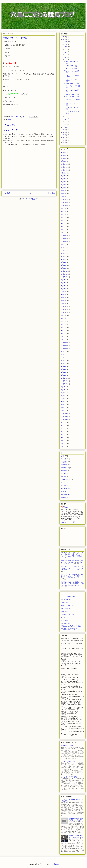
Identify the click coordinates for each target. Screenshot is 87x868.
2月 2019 (64, 408)
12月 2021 (64, 307)
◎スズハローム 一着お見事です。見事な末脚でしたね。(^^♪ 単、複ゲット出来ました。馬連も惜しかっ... (72, 576)
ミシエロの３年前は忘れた (69, 596)
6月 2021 (64, 325)
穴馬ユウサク (67, 507)
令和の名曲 (64, 492)
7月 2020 (64, 357)
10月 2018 (64, 420)
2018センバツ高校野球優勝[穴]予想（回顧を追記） (76, 836)
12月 (66, 42)
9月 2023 (64, 244)
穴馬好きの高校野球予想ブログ (70, 629)
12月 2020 (64, 342)
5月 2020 (64, 363)
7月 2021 (64, 322)
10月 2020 (64, 348)
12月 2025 (64, 164)
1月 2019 (64, 411)
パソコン (64, 483)
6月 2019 (64, 396)
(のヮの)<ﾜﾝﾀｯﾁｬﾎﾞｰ (67, 599)
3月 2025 (64, 191)
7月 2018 (64, 429)
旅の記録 (64, 498)
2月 (66, 122)
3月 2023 (64, 262)
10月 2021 (64, 313)
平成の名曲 (64, 462)
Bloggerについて (66, 480)
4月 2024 (64, 223)
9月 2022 (64, 280)
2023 (65, 130)
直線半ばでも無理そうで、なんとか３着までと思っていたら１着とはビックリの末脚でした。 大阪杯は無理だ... (72, 554)
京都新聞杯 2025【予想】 (72, 94)
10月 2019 (64, 384)
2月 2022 (64, 301)
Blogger (56, 864)
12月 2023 (64, 235)
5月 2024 (64, 220)
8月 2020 (64, 354)
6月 (66, 57)
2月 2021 (64, 336)
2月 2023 (64, 265)
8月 (66, 52)
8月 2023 (64, 247)
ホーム (29, 193)
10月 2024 (64, 206)
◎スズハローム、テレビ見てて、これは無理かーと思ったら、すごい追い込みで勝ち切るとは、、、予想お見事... (72, 568)
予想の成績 (64, 471)
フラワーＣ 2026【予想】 (69, 761)
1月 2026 (64, 161)
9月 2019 (64, 387)
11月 (66, 44)
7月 (66, 54)
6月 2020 (64, 360)
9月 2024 (64, 209)
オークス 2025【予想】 (71, 69)
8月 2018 (64, 426)
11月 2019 (64, 381)
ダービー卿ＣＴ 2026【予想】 (70, 777)
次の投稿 (7, 193)
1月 (66, 124)
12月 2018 (64, 414)
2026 (65, 37)
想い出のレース (66, 495)
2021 (65, 135)
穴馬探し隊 (64, 602)
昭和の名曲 (64, 465)
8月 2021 (64, 319)
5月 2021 (64, 327)
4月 (66, 116)
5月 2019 (64, 399)
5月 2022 (64, 292)
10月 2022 (64, 277)
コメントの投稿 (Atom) (31, 199)
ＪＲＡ (63, 617)
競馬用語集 (64, 611)
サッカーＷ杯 (65, 489)
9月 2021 (64, 316)
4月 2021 (64, 330)
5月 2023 (64, 256)
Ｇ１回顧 (64, 459)
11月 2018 (64, 417)
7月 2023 (64, 250)
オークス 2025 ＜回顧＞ (71, 66)
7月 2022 (64, 286)
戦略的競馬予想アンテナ (68, 608)
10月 (66, 47)
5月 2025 (64, 185)
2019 (65, 140)
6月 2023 (64, 253)
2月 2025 (64, 194)
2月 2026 (64, 158)
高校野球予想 (65, 468)
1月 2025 (64, 197)
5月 (66, 60)
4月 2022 (64, 295)
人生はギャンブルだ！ (68, 614)
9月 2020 (64, 351)
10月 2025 (64, 170)
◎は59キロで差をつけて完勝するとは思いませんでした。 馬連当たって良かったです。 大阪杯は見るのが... (72, 584)
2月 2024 (64, 229)
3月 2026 (64, 155)
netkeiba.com (65, 620)
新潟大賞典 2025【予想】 (72, 83)
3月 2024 (64, 226)
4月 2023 (64, 259)
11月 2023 (64, 238)
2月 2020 (64, 372)
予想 (10, 120)
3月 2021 (64, 333)
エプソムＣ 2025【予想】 (72, 97)
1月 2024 (64, 232)
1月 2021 (64, 339)
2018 (65, 143)
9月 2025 (64, 173)
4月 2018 (64, 437)
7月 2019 (64, 393)
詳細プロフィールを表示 (68, 522)
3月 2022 (64, 298)
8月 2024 (64, 212)
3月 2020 (64, 369)
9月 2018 (64, 423)
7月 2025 (64, 179)
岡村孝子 (64, 486)
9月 (66, 49)
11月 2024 (64, 203)
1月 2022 (64, 304)
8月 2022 (64, 283)
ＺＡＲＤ (64, 474)
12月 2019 (64, 378)
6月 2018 (64, 432)
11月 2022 (64, 274)
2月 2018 (64, 443)
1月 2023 (64, 268)
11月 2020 (64, 345)
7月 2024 (64, 215)
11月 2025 (64, 167)
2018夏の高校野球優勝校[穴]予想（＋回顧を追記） (76, 819)
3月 (66, 119)
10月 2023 (64, 241)
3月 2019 (64, 405)
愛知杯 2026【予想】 (67, 745)
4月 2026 (64, 152)
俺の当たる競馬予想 (67, 605)
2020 (65, 137)
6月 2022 (64, 289)
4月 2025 (64, 188)
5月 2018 (64, 435)
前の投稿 (51, 193)
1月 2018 (64, 446)
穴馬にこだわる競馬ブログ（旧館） (71, 626)
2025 (65, 40)
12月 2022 (64, 271)
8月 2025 (64, 176)
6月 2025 (64, 182)
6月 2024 (64, 217)
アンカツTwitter (66, 623)
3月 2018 (64, 440)
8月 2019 (64, 390)
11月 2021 (64, 310)
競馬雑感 (64, 477)
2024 (65, 127)
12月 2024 (64, 200)
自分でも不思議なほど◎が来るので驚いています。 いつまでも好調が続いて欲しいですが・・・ (72, 562)
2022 (65, 132)
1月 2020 (64, 375)
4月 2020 (64, 366)
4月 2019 (64, 402)
